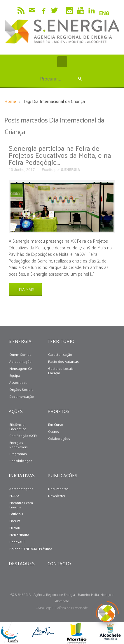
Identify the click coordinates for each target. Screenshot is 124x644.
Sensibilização (21, 461)
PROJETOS (58, 411)
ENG (104, 13)
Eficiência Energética (18, 427)
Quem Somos (20, 355)
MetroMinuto (19, 535)
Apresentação (20, 362)
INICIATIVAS (20, 475)
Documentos (58, 489)
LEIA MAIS (25, 289)
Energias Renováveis (19, 445)
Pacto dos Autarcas (63, 362)
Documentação (22, 397)
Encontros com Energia (21, 505)
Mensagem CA (21, 369)
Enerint (15, 521)
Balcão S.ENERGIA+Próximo (31, 549)
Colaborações (59, 439)
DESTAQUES (20, 563)
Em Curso (56, 425)
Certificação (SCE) (23, 436)
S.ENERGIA (70, 170)
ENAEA (14, 496)
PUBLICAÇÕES (59, 475)
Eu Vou (15, 528)
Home (10, 101)
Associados (18, 383)
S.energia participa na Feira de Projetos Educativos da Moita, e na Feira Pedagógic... (60, 155)
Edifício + (16, 514)
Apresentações (21, 489)
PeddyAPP (17, 542)
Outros (54, 432)
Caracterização (60, 355)
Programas (18, 454)
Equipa (15, 376)
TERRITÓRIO (59, 341)
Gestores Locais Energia (61, 371)
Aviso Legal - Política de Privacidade (62, 608)
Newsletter (57, 496)
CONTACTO (59, 563)
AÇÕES (16, 411)
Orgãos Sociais (21, 390)
